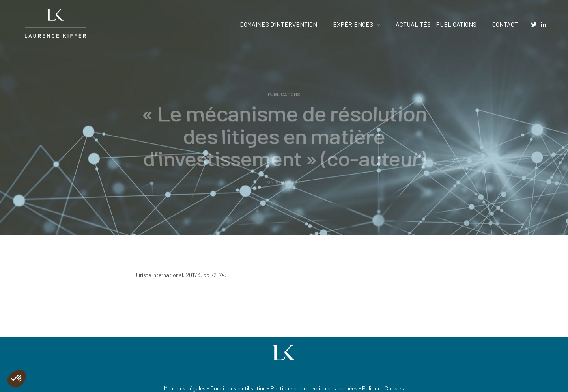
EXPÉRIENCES (353, 24)
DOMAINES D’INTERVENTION (278, 24)
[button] (17, 379)
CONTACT (505, 24)
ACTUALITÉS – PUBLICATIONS (436, 24)
